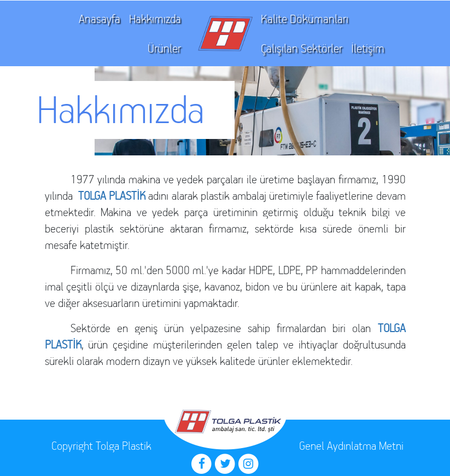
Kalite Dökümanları (305, 19)
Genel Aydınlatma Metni (351, 446)
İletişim (368, 48)
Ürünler (164, 48)
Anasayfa (100, 19)
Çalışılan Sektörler (302, 48)
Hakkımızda (155, 19)
